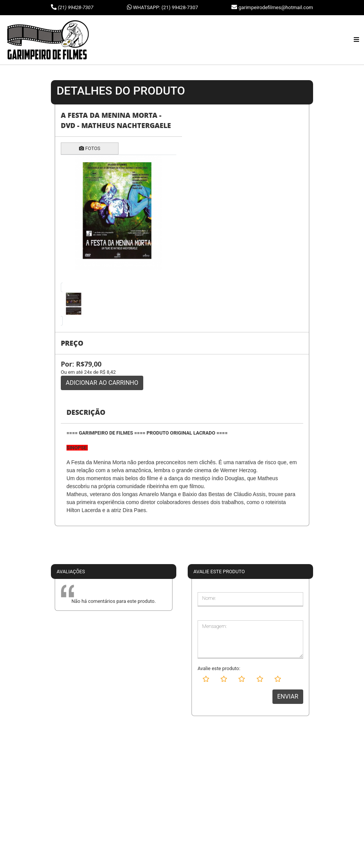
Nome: (209, 598)
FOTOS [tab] (90, 148)
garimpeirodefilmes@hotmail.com (276, 7)
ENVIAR (288, 696)
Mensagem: (214, 626)
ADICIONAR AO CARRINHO (102, 383)
